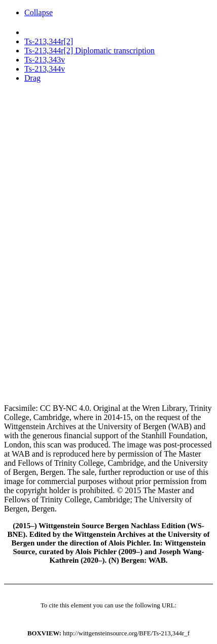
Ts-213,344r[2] (49, 41)
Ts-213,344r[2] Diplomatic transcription (89, 51)
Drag (32, 78)
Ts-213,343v (45, 60)
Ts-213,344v (45, 69)
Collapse (39, 12)
